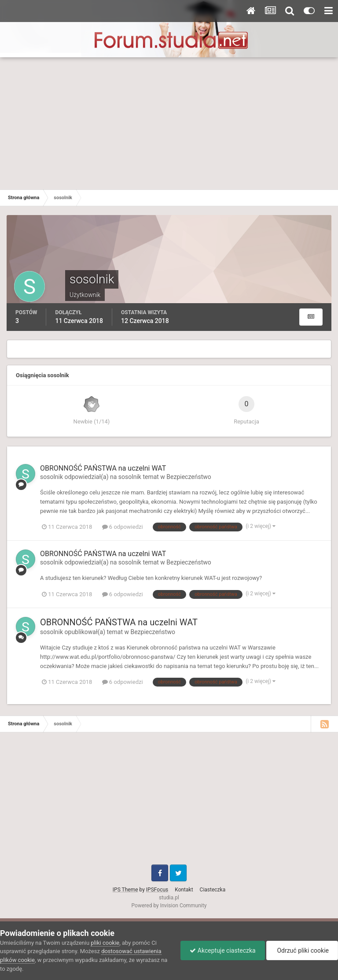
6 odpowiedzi (123, 527)
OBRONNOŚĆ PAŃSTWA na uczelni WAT (103, 468)
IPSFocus (157, 890)
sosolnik (51, 477)
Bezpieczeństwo (189, 477)
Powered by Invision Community (169, 906)
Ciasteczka (213, 890)
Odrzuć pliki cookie (302, 950)
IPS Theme (125, 890)
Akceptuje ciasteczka (222, 950)
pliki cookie (105, 943)
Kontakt (184, 890)
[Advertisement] (169, 123)
